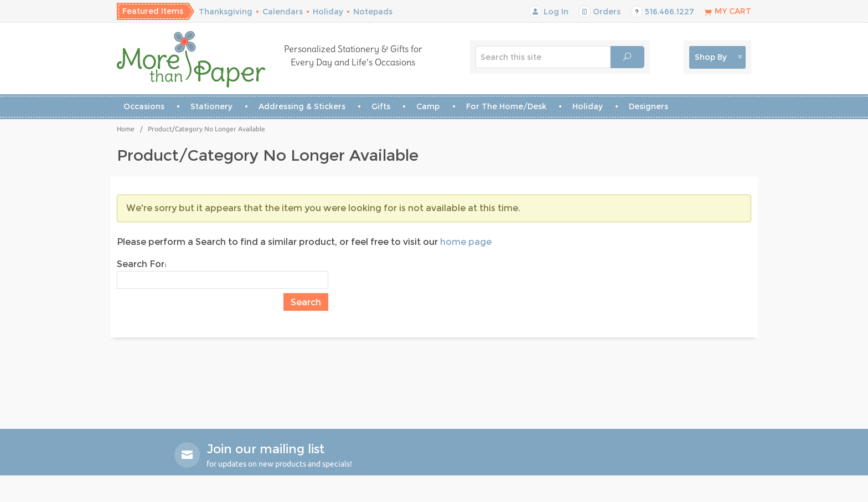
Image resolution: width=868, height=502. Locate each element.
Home (126, 129)
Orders (600, 12)
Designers (649, 106)
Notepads (373, 12)
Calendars (283, 12)
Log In (549, 12)
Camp (428, 106)
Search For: (142, 264)
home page (466, 242)
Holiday (328, 12)
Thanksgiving (226, 12)
